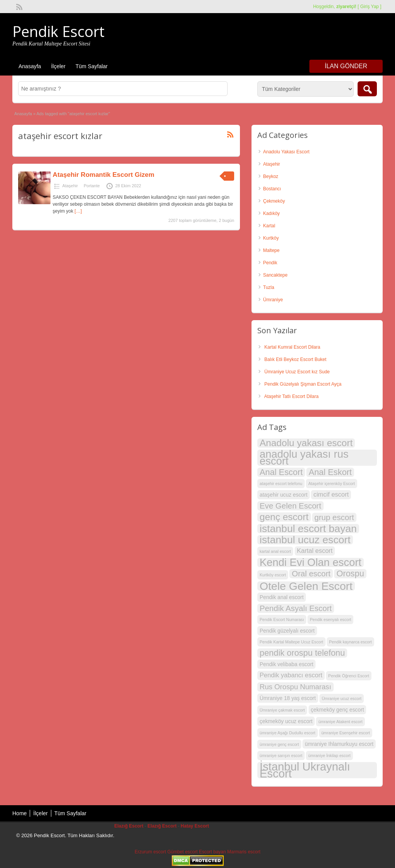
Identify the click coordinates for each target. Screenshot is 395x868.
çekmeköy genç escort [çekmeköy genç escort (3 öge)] (338, 710)
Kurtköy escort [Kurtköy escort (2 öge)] (273, 575)
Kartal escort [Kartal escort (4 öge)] (315, 551)
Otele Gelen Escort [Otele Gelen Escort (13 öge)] (306, 586)
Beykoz (271, 176)
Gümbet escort (183, 852)
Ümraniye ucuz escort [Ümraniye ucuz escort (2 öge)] (342, 698)
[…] (78, 211)
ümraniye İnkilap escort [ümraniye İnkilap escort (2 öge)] (329, 756)
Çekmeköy (274, 201)
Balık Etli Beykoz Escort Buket (295, 359)
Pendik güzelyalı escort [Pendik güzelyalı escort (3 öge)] (287, 631)
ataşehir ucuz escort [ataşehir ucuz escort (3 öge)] (284, 495)
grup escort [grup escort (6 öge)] (334, 517)
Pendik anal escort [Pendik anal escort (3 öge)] (282, 597)
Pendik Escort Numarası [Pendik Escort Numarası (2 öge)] (282, 620)
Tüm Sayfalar (92, 66)
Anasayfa (30, 66)
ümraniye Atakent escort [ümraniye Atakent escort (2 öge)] (340, 722)
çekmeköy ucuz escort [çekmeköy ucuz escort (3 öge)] (286, 721)
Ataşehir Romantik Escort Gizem (104, 175)
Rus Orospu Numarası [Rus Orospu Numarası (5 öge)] (295, 687)
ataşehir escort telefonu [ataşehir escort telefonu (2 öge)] (281, 484)
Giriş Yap (370, 7)
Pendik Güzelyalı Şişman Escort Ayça (303, 384)
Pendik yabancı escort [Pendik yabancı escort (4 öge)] (291, 675)
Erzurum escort (150, 852)
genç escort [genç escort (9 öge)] (284, 517)
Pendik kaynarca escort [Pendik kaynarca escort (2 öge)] (350, 642)
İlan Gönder (346, 66)
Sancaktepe (275, 275)
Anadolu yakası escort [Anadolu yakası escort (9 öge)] (306, 443)
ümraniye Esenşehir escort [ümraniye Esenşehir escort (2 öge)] (346, 733)
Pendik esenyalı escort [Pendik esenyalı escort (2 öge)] (330, 620)
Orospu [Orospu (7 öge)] (350, 574)
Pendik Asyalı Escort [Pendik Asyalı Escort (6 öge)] (296, 608)
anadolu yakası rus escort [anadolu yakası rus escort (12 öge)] (304, 458)
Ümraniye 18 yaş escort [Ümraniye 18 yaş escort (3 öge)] (288, 698)
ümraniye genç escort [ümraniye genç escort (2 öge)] (279, 744)
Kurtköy (271, 238)
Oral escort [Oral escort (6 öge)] (311, 573)
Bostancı (272, 189)
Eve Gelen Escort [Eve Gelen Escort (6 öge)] (290, 506)
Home (19, 813)
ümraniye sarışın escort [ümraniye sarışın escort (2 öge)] (281, 756)
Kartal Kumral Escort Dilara (292, 347)
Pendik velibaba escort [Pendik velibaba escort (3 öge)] (286, 664)
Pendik (270, 263)
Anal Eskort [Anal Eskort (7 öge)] (330, 472)
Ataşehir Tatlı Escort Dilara (291, 396)
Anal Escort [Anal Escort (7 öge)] (281, 472)
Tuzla (269, 287)
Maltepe (271, 250)
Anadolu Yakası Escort (286, 152)
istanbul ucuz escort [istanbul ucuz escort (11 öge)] (305, 540)
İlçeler (58, 66)
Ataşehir (70, 186)
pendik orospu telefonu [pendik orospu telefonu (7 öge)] (302, 653)
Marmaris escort (244, 852)
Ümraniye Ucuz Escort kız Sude (297, 372)
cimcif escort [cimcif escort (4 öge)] (331, 494)
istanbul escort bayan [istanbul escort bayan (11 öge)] (308, 529)
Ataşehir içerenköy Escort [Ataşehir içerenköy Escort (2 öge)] (332, 484)
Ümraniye (273, 300)
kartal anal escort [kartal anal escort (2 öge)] (275, 551)
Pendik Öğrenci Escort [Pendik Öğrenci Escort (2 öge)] (349, 676)
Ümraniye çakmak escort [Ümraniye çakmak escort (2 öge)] (282, 710)
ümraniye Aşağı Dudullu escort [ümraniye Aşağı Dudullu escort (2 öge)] (288, 733)
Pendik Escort (58, 31)
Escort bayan (213, 852)
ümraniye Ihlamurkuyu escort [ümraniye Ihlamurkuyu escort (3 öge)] (339, 744)
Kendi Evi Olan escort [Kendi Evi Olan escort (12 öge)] (311, 562)
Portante (92, 186)
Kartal (269, 226)
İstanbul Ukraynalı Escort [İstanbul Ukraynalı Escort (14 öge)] (305, 770)
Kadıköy (271, 213)
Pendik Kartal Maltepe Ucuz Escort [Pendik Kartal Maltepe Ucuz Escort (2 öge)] (291, 642)
